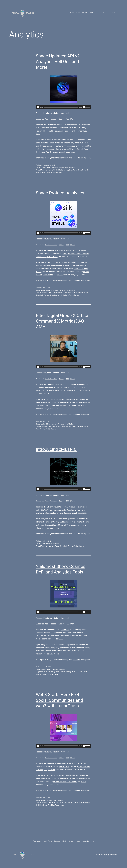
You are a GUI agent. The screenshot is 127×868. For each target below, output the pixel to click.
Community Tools (53, 546)
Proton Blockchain (79, 763)
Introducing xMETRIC (56, 449)
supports (76, 158)
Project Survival (77, 149)
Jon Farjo (52, 770)
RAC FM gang (41, 265)
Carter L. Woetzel (78, 128)
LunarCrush (64, 766)
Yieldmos (44, 674)
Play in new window (51, 113)
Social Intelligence (42, 805)
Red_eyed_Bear (42, 131)
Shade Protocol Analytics (60, 193)
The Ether (72, 168)
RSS (67, 119)
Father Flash (63, 293)
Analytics (44, 170)
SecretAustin (73, 170)
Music (85, 13)
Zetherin (79, 633)
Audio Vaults (75, 13)
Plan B (48, 152)
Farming (68, 672)
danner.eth (62, 510)
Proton (55, 800)
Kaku (81, 636)
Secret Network (64, 168)
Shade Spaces (40, 173)
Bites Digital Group (69, 384)
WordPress (114, 855)
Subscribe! (114, 13)
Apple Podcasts (51, 119)
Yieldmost (65, 630)
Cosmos (49, 168)
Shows (101, 13)
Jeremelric (74, 636)
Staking (74, 672)
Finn (76, 140)
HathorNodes (54, 636)
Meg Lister (81, 510)
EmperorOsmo (42, 636)
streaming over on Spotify (74, 146)
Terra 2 (39, 390)
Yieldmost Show (53, 674)
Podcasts (55, 168)
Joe (46, 770)
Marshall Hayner (73, 803)
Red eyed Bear (64, 170)
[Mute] (84, 107)
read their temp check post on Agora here (66, 390)
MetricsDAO (53, 387)
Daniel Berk (71, 510)
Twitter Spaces (57, 173)
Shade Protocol (64, 125)
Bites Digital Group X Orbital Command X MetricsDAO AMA (63, 321)
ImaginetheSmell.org (55, 143)
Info (91, 13)
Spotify (62, 119)
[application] (63, 107)
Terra (66, 424)
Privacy (70, 293)
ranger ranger (41, 257)
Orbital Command (51, 424)
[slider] (61, 107)
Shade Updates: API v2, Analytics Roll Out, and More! (58, 62)
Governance (64, 426)
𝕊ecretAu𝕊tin (58, 131)
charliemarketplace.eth (45, 513)
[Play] (38, 107)
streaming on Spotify (51, 402)
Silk (61, 295)
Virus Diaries (48, 275)
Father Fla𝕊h (52, 257)
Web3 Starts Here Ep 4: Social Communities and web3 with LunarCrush (59, 700)
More (72, 119)
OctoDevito (64, 636)
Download (65, 113)
